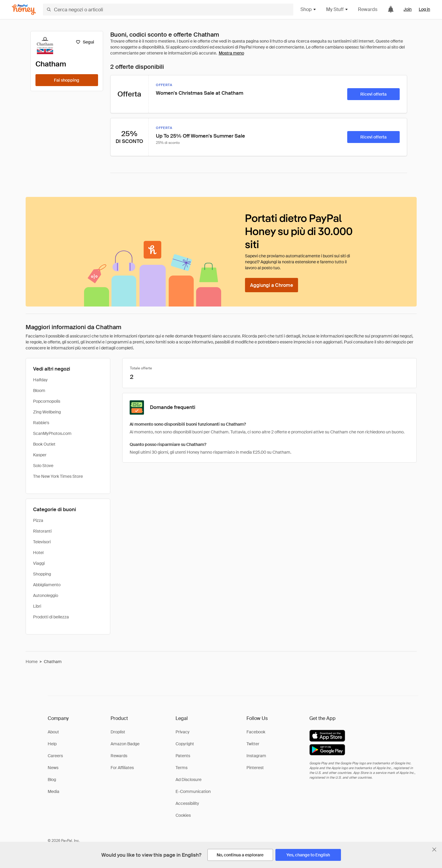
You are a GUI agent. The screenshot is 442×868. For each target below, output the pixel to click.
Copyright (185, 744)
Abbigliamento (47, 585)
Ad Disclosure (189, 780)
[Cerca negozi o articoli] (168, 10)
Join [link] (408, 9)
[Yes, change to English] (308, 855)
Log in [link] (424, 9)
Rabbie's (41, 423)
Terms (182, 768)
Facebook (256, 732)
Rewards (368, 9)
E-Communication (193, 791)
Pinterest (255, 768)
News (53, 768)
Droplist (118, 732)
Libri (37, 606)
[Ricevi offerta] (373, 94)
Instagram (256, 756)
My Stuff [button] (337, 9)
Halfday (40, 380)
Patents (183, 756)
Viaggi (39, 563)
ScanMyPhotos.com (52, 433)
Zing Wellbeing (47, 412)
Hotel (38, 553)
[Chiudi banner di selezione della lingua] (434, 850)
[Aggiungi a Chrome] (272, 285)
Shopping (42, 574)
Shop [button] (308, 9)
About (53, 732)
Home (32, 662)
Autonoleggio (46, 595)
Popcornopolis (47, 401)
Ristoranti (42, 531)
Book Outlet (44, 444)
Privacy (183, 732)
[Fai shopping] (67, 80)
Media (53, 791)
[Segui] (85, 42)
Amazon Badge (125, 744)
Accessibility (187, 803)
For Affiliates (122, 768)
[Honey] (24, 10)
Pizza (38, 520)
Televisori (42, 542)
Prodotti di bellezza (51, 617)
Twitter (253, 744)
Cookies (183, 815)
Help (52, 744)
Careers (55, 756)
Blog (52, 780)
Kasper (40, 455)
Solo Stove (43, 466)
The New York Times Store (58, 476)
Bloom (39, 391)
